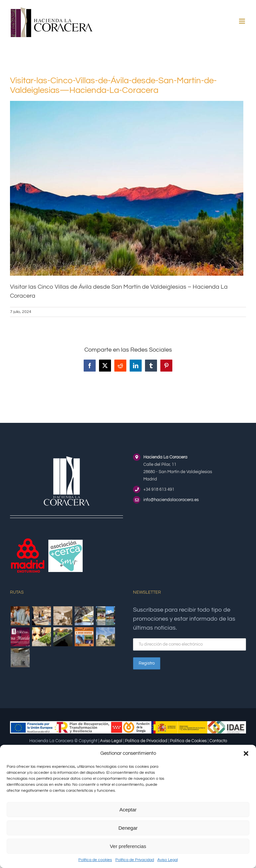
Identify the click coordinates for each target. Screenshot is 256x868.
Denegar (128, 828)
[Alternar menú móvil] (242, 21)
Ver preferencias (128, 846)
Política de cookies (95, 860)
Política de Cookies (188, 741)
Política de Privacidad (135, 860)
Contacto (218, 741)
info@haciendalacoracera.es (171, 500)
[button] (246, 753)
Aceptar (128, 810)
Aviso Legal (167, 860)
